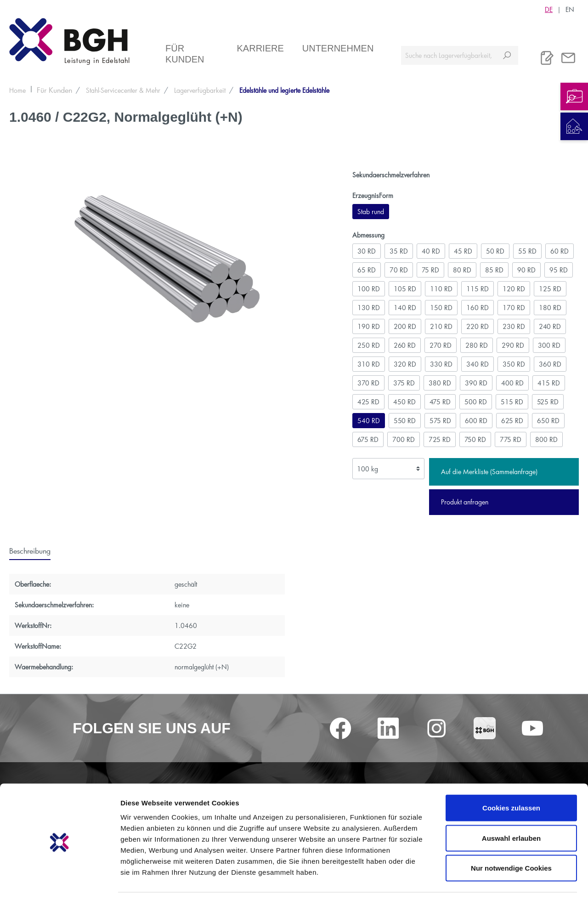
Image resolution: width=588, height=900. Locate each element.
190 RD (369, 326)
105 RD (405, 289)
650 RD (548, 421)
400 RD (512, 383)
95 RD (559, 270)
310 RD (369, 364)
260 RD (405, 345)
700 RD (404, 439)
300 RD (549, 345)
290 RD (513, 345)
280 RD (477, 345)
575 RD (440, 421)
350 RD (514, 364)
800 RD (546, 439)
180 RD (550, 308)
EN (570, 9)
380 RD (440, 383)
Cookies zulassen (511, 779)
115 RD (478, 289)
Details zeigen (489, 882)
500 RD (476, 402)
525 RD (548, 402)
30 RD (367, 251)
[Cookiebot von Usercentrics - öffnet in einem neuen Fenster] (59, 882)
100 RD (369, 289)
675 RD (368, 439)
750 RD (475, 439)
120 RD (514, 289)
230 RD (514, 326)
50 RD (495, 251)
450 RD (404, 402)
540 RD (369, 421)
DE (549, 9)
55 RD (527, 251)
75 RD (430, 270)
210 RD (441, 326)
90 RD (526, 270)
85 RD (494, 270)
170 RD (514, 308)
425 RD (368, 402)
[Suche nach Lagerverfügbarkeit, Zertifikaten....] (449, 55)
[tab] (30, 550)
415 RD (549, 383)
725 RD (440, 439)
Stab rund (371, 212)
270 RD (441, 345)
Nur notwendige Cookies (511, 840)
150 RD (441, 308)
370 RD (368, 383)
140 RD (405, 308)
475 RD (440, 402)
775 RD (511, 439)
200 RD (405, 326)
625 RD (512, 421)
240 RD (550, 326)
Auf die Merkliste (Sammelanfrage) (489, 472)
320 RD (405, 364)
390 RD (476, 383)
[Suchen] (507, 55)
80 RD (462, 270)
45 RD (463, 251)
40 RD (431, 251)
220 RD (478, 326)
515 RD (512, 402)
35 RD (399, 251)
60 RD (560, 251)
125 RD (550, 289)
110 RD (441, 289)
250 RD (369, 345)
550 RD (405, 421)
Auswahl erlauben (511, 810)
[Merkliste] (547, 58)
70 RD (399, 270)
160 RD (478, 308)
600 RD (476, 421)
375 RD (404, 383)
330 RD (441, 364)
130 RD (369, 308)
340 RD (478, 364)
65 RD (367, 270)
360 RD (550, 364)
